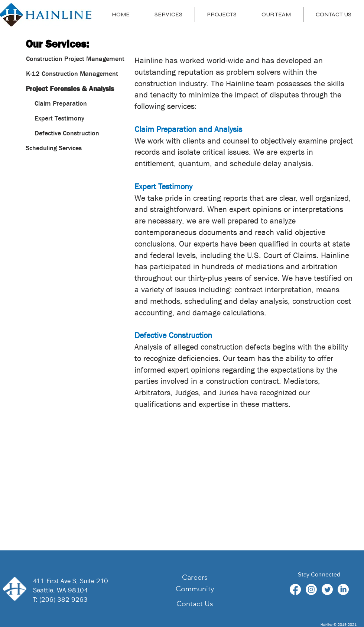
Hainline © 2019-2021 (339, 624)
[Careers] (195, 577)
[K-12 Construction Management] (72, 74)
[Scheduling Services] (54, 148)
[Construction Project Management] (75, 59)
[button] (62, 104)
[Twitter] (327, 589)
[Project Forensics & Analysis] (70, 89)
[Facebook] (295, 589)
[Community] (195, 589)
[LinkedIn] (343, 589)
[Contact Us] (195, 604)
